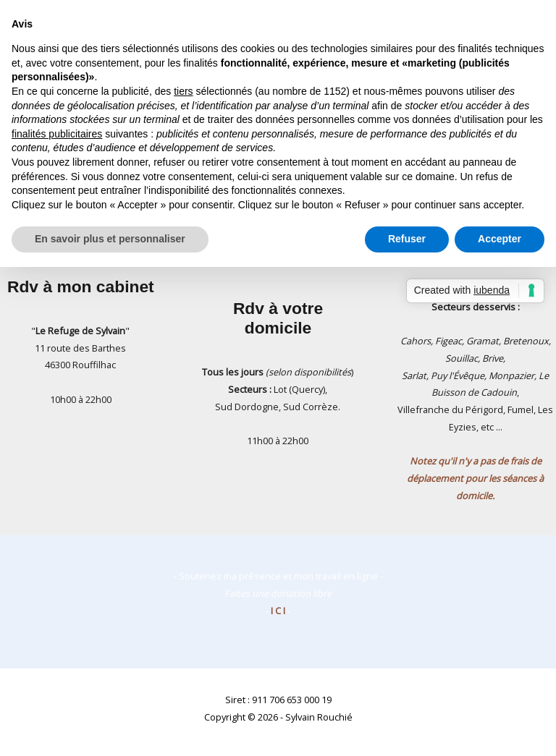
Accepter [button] (500, 239)
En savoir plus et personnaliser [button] (110, 239)
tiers (183, 91)
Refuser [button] (407, 239)
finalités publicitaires (57, 134)
